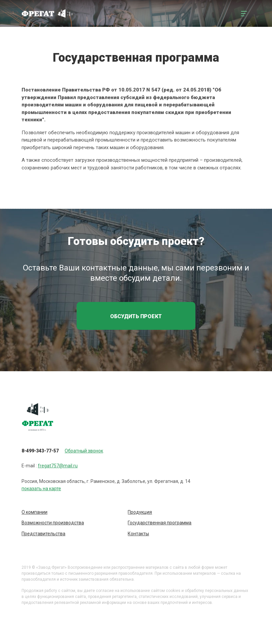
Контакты (138, 534)
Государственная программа (160, 523)
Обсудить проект (136, 316)
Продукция (140, 512)
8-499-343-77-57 (40, 451)
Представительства (43, 534)
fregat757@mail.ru (58, 466)
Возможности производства (53, 523)
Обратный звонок (84, 451)
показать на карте (41, 489)
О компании (34, 512)
